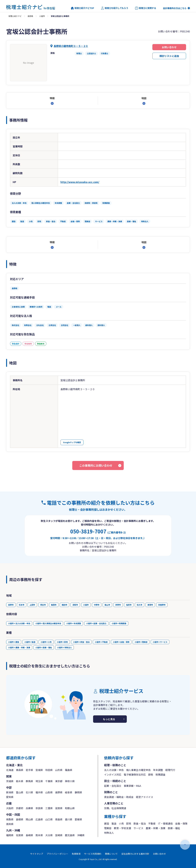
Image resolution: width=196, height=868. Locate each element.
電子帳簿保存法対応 (135, 774)
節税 (151, 774)
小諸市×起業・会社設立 (96, 623)
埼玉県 (39, 781)
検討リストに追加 (169, 56)
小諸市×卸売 (62, 642)
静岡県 (78, 792)
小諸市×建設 (14, 642)
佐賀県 (20, 835)
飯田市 (54, 605)
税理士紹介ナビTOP (82, 8)
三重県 (49, 808)
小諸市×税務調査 (119, 623)
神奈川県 (70, 781)
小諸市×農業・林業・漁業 (19, 647)
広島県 (39, 819)
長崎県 (29, 835)
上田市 (32, 605)
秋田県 (49, 770)
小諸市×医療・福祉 (44, 647)
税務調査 (160, 774)
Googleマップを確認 (72, 442)
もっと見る (109, 719)
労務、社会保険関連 (115, 808)
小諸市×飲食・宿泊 (81, 642)
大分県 (49, 835)
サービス (138, 828)
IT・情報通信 (165, 823)
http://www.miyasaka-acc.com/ (80, 182)
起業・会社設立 (113, 786)
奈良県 (39, 808)
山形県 (59, 770)
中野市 (97, 605)
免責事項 (76, 854)
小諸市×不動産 (101, 642)
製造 (114, 823)
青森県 (20, 770)
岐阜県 (69, 792)
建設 (107, 823)
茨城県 (10, 781)
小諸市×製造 (30, 642)
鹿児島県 (70, 835)
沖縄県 (81, 835)
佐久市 (139, 605)
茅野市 (118, 605)
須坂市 (75, 605)
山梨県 (49, 792)
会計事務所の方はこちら (175, 8)
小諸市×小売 (46, 642)
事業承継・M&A (132, 786)
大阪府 (10, 808)
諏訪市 (64, 605)
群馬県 (29, 781)
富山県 (20, 792)
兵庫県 (29, 808)
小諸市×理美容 (141, 642)
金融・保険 (181, 823)
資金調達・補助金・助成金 (119, 797)
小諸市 (42, 16)
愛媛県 (78, 819)
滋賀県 (59, 808)
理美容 (108, 828)
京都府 (20, 808)
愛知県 (10, 797)
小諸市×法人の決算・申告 (19, 623)
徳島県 (59, 819)
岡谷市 (43, 605)
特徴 (52, 98)
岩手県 (29, 770)
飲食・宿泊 (140, 823)
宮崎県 (59, 835)
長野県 (30, 16)
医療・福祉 (174, 828)
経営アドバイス (145, 797)
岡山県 (29, 819)
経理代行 (170, 770)
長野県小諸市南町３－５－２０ (71, 46)
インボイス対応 (113, 774)
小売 (121, 823)
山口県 (49, 819)
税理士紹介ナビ (15, 16)
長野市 (11, 605)
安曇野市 (162, 605)
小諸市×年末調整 (74, 623)
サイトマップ (37, 854)
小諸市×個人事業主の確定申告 (48, 623)
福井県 (39, 792)
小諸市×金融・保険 (121, 642)
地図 (144, 98)
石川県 (29, 792)
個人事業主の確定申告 (138, 770)
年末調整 (158, 770)
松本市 (22, 605)
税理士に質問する (146, 8)
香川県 (69, 819)
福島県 (69, 770)
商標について (111, 854)
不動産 (152, 823)
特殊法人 (109, 833)
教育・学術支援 (123, 828)
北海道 (10, 770)
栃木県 (20, 781)
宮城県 (39, 770)
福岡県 (10, 835)
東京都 (59, 781)
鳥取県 (10, 819)
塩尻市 (129, 605)
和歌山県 (70, 808)
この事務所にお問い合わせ (96, 465)
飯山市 (107, 605)
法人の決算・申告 (114, 770)
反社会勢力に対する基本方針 (135, 854)
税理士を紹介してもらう (115, 8)
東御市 (150, 605)
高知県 (10, 824)
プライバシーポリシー (57, 854)
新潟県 (10, 792)
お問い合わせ (169, 47)
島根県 (20, 819)
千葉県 (49, 781)
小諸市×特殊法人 (64, 647)
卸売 (129, 823)
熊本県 (39, 835)
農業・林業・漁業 (156, 828)
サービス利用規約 (93, 854)
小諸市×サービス (160, 642)
